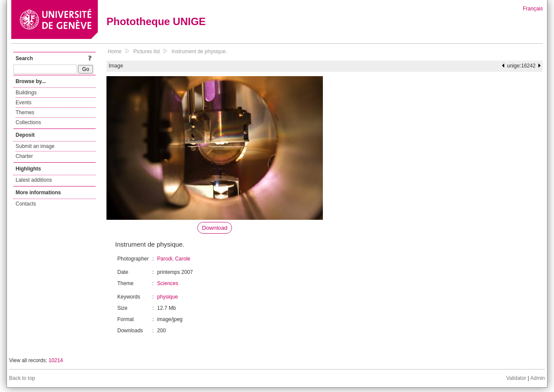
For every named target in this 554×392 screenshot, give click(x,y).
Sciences (168, 283)
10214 (56, 360)
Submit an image (35, 146)
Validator (516, 378)
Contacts (26, 204)
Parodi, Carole (174, 259)
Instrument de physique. (199, 51)
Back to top (22, 378)
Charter (24, 156)
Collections (28, 122)
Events (24, 103)
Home (115, 51)
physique (167, 297)
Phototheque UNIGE (156, 21)
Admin (538, 378)
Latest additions (34, 180)
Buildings (26, 93)
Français (533, 9)
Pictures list (147, 51)
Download (215, 228)
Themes (25, 112)
